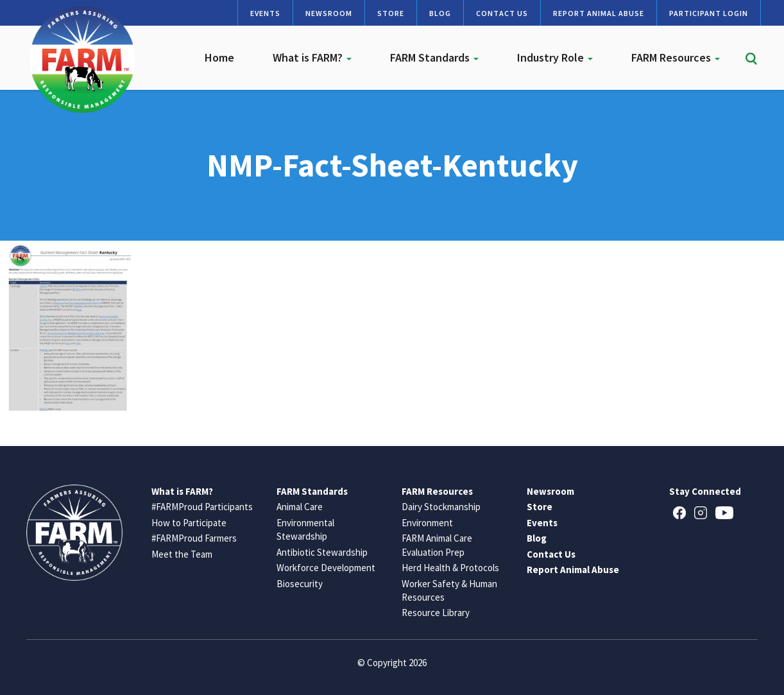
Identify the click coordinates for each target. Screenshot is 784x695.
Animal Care (300, 507)
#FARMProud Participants (202, 507)
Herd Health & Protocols (450, 568)
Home (219, 57)
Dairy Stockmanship (441, 507)
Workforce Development (326, 568)
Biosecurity (300, 584)
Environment (427, 523)
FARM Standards (434, 57)
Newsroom (329, 13)
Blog (440, 13)
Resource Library (436, 613)
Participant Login (709, 13)
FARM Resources (676, 57)
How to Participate (189, 523)
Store (391, 13)
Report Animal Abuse (599, 13)
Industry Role (555, 57)
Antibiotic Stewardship (322, 552)
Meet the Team (182, 554)
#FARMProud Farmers (194, 538)
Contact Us (502, 13)
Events (265, 13)
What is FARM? (312, 57)
